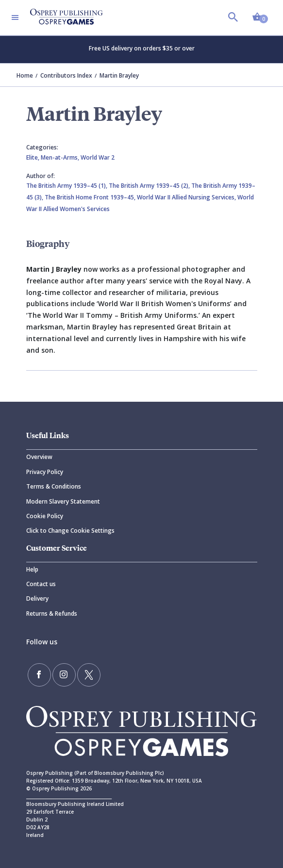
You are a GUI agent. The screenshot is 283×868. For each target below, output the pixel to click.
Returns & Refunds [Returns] (52, 614)
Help (32, 569)
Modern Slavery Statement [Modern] (63, 501)
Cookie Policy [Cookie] (45, 516)
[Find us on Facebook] (39, 675)
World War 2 (98, 157)
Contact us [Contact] (41, 584)
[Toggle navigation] (15, 17)
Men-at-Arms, (61, 157)
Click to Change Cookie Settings (70, 531)
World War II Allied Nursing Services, (187, 197)
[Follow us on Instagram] (64, 675)
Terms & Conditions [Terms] (54, 486)
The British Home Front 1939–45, (91, 197)
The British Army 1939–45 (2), (150, 186)
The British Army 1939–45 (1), (67, 186)
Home (25, 75)
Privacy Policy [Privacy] (45, 472)
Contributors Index (66, 75)
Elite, (33, 157)
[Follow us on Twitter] (89, 675)
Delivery (37, 598)
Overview (39, 457)
